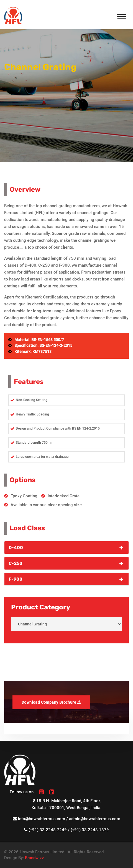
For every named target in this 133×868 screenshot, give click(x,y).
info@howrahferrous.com (42, 819)
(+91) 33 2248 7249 (48, 830)
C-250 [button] (66, 563)
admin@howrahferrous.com (95, 819)
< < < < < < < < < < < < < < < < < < (66, 624)
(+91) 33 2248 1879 (90, 830)
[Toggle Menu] (122, 16)
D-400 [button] (66, 548)
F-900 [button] (66, 579)
